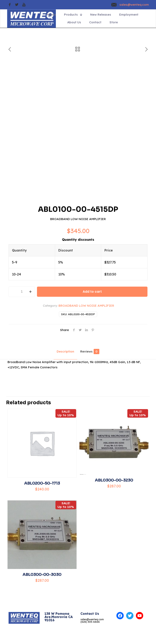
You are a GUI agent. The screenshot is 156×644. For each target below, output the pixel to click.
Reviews (90, 352)
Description (65, 351)
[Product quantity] (22, 292)
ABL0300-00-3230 (114, 480)
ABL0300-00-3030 (42, 575)
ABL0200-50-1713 (42, 483)
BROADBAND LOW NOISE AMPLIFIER (86, 306)
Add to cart (92, 292)
